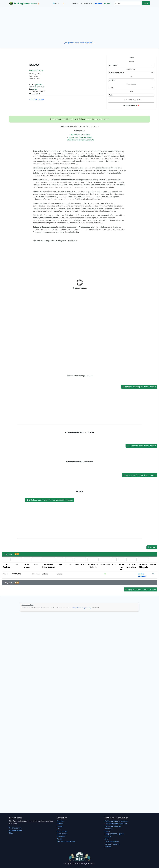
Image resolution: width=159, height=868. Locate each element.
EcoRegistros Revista (113, 826)
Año (131, 91)
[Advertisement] (79, 24)
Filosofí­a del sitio (16, 830)
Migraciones (62, 834)
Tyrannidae (38, 85)
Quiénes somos (15, 828)
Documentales (63, 831)
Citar (11, 833)
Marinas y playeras (112, 844)
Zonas (107, 839)
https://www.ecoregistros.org (82, 608)
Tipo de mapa (131, 69)
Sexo (131, 77)
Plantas (60, 824)
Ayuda (59, 839)
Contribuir (98, 3)
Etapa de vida (131, 84)
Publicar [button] (75, 3)
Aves (35, 89)
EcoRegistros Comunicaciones (116, 821)
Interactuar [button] (86, 3)
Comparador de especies (114, 834)
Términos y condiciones (66, 841)
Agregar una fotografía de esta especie (139, 387)
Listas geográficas (112, 841)
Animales (60, 821)
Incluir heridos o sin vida (133, 100)
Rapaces (108, 846)
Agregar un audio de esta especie (141, 446)
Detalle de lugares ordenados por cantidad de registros (50, 500)
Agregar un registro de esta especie (140, 589)
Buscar (146, 3)
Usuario (131, 62)
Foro (59, 829)
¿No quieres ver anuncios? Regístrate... (79, 43)
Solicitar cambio (36, 99)
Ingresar (107, 3)
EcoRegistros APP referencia (116, 824)
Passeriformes (39, 87)
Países (107, 831)
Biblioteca (109, 829)
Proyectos (61, 836)
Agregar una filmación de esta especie (140, 475)
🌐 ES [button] (55, 3)
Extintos (108, 836)
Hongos (60, 826)
